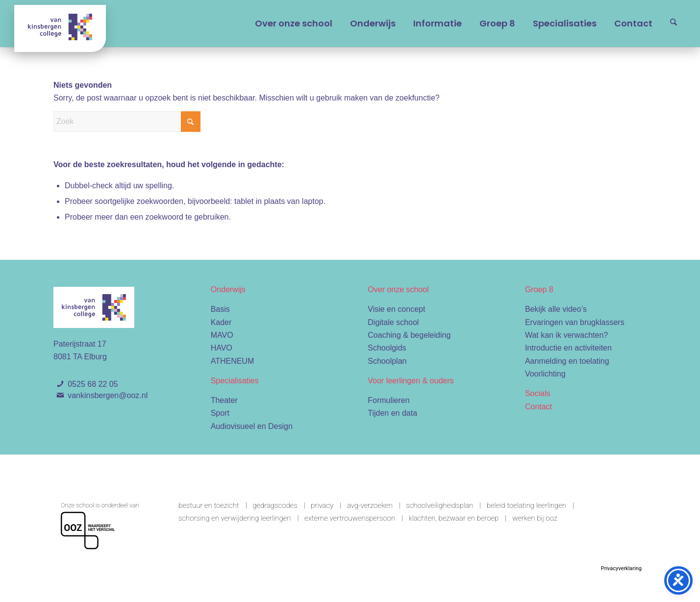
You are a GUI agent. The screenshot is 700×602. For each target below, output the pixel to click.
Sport (220, 413)
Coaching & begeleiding (409, 335)
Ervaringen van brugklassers (575, 322)
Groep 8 (539, 289)
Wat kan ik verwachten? (566, 335)
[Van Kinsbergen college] (60, 28)
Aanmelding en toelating (567, 361)
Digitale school (393, 322)
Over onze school (398, 289)
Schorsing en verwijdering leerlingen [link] (235, 518)
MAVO (222, 335)
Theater (224, 400)
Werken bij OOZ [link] (535, 518)
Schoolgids (387, 348)
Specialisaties (235, 381)
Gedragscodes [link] (275, 505)
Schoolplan (387, 361)
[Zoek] (674, 24)
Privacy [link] (322, 505)
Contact (538, 407)
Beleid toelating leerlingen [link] (526, 505)
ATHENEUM (233, 361)
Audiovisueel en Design (252, 426)
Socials (538, 393)
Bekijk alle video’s (556, 309)
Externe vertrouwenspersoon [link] (350, 518)
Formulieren (388, 400)
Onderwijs (228, 289)
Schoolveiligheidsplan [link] (439, 505)
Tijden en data (392, 413)
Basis (220, 309)
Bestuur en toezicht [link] (209, 505)
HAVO (222, 348)
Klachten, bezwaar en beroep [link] (454, 518)
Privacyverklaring (621, 568)
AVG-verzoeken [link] (370, 505)
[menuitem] (294, 24)
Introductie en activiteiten (568, 348)
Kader (221, 322)
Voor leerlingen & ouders (411, 381)
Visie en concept (396, 309)
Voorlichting (545, 374)
